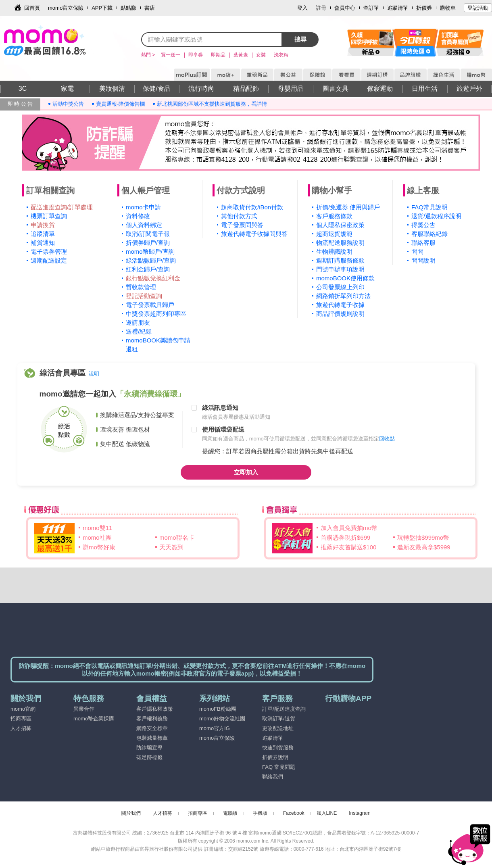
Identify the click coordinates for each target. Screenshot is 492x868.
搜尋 (300, 39)
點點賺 (128, 8)
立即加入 (246, 472)
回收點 (387, 439)
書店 (150, 8)
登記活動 (478, 8)
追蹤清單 (398, 8)
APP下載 (102, 8)
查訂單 (371, 8)
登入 (302, 8)
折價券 (424, 8)
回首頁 (32, 8)
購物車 (448, 8)
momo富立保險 (66, 8)
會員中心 (345, 8)
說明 (94, 374)
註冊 (321, 8)
